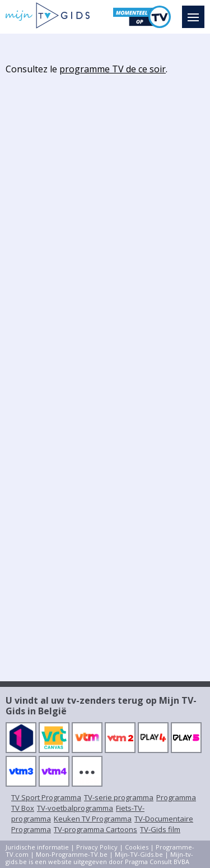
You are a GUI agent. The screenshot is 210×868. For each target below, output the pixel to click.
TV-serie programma (119, 797)
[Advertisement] (105, 187)
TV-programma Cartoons (95, 829)
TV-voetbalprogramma (75, 808)
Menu (196, 12)
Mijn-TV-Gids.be (139, 854)
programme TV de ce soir (113, 69)
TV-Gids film (160, 829)
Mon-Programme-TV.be (72, 854)
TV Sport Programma (46, 797)
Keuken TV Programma (93, 819)
